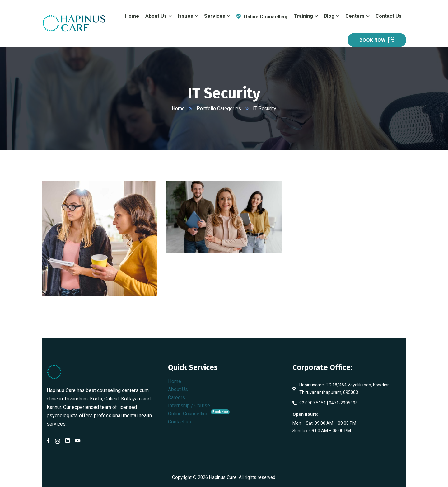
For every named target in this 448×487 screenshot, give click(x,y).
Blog (329, 16)
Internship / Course (189, 406)
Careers (177, 397)
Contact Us (389, 16)
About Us (178, 389)
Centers (355, 16)
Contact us (180, 422)
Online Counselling (199, 414)
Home (178, 109)
